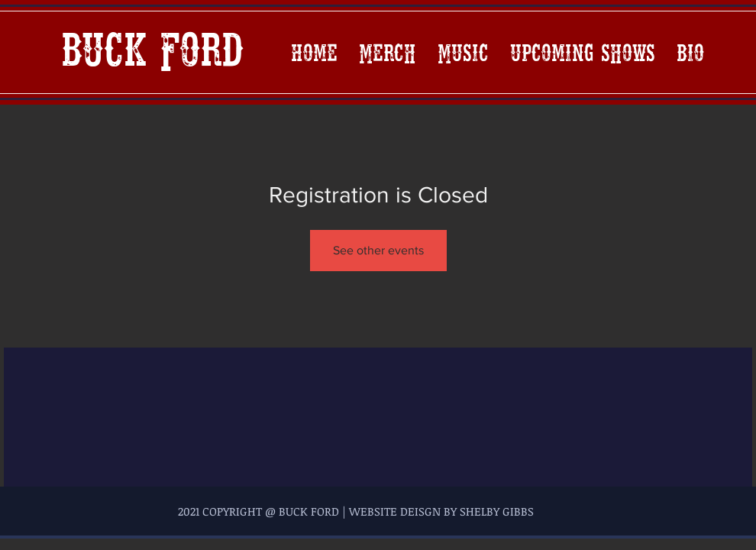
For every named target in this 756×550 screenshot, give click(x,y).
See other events (378, 250)
